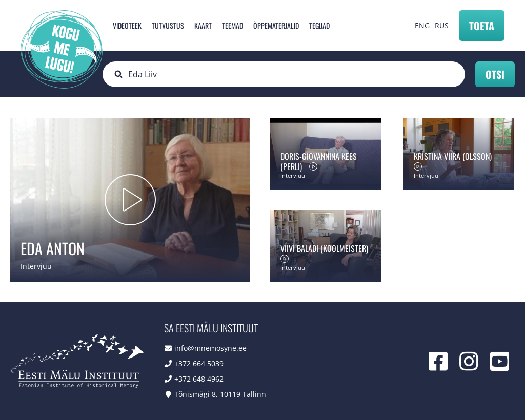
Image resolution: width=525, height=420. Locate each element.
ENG (422, 25)
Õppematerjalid (276, 25)
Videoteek (127, 25)
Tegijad (319, 25)
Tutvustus (168, 25)
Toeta (482, 26)
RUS (442, 25)
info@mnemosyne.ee (210, 348)
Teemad (233, 25)
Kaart (203, 25)
